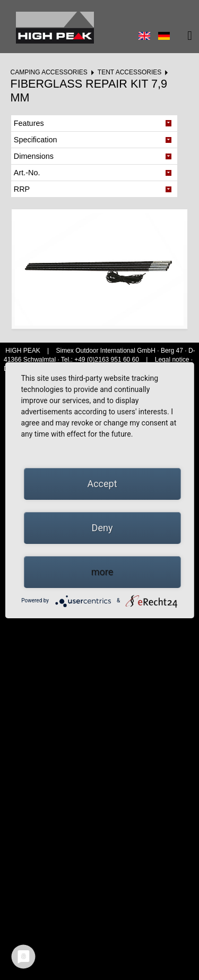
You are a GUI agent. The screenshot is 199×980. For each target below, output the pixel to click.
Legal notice (173, 360)
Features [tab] (29, 123)
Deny (102, 528)
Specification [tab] (36, 140)
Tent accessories (129, 72)
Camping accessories (49, 72)
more (102, 572)
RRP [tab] (22, 189)
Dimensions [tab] (34, 156)
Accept (102, 484)
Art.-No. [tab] (27, 173)
